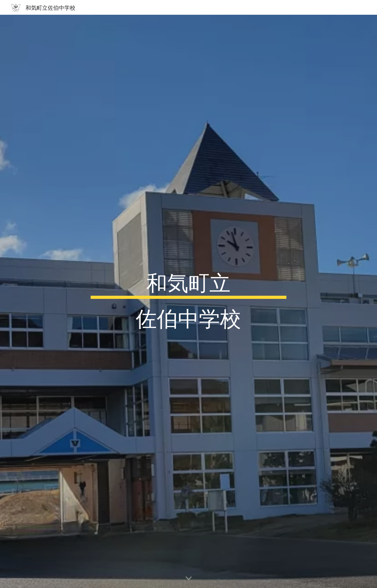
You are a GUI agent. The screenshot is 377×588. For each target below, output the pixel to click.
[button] (189, 579)
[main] (189, 302)
